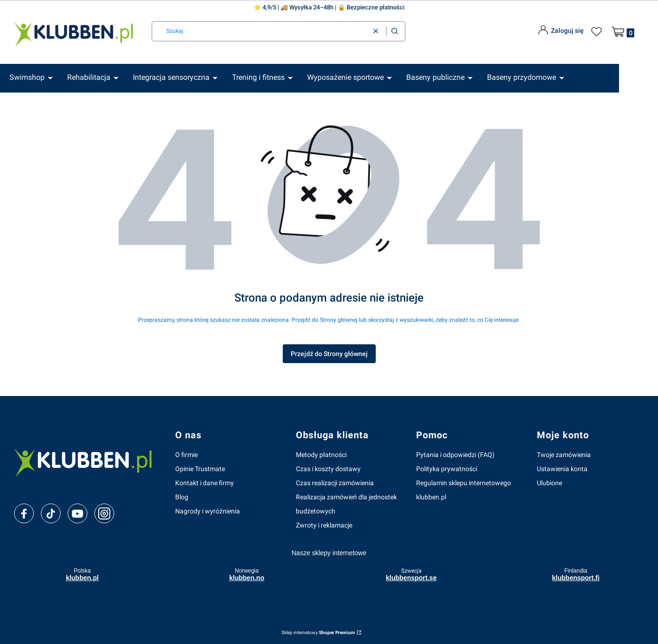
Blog (182, 497)
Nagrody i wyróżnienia (208, 511)
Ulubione (550, 483)
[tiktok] (51, 514)
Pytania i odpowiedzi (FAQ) (455, 455)
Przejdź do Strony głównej (329, 354)
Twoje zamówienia (564, 455)
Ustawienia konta (562, 469)
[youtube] (77, 513)
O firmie (186, 455)
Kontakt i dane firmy (205, 483)
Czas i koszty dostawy (328, 469)
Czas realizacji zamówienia (335, 483)
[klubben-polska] (87, 462)
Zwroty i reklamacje (324, 525)
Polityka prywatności (447, 469)
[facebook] (24, 514)
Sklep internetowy (318, 632)
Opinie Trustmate (200, 469)
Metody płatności (321, 455)
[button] (395, 31)
